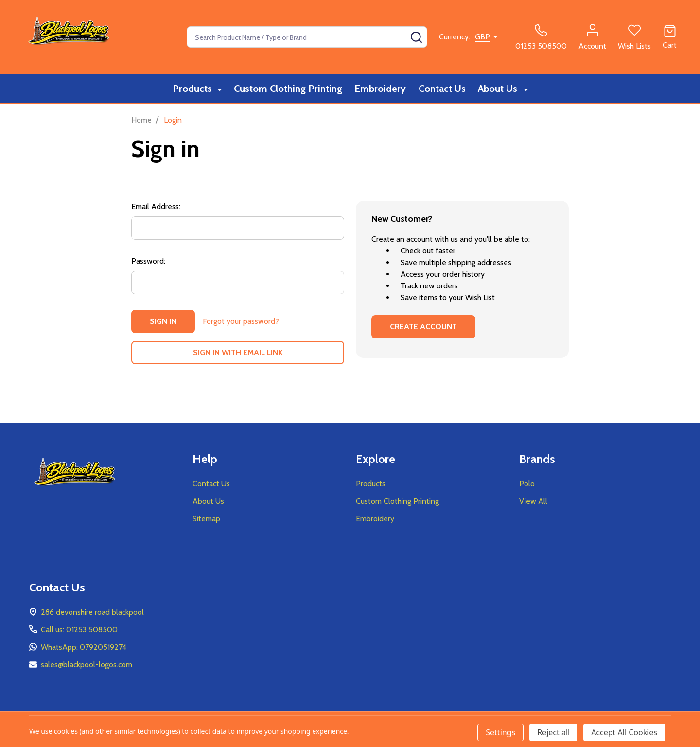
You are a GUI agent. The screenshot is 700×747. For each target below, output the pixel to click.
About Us (500, 89)
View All (533, 501)
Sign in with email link (238, 352)
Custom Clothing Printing (287, 89)
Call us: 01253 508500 (79, 630)
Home (141, 120)
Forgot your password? (241, 321)
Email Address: (156, 206)
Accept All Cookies (624, 732)
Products (193, 89)
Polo (527, 484)
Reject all (553, 732)
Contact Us (444, 89)
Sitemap (206, 519)
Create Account (423, 327)
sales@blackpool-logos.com (87, 665)
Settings (500, 732)
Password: (148, 261)
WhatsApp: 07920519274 (84, 647)
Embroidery (381, 89)
